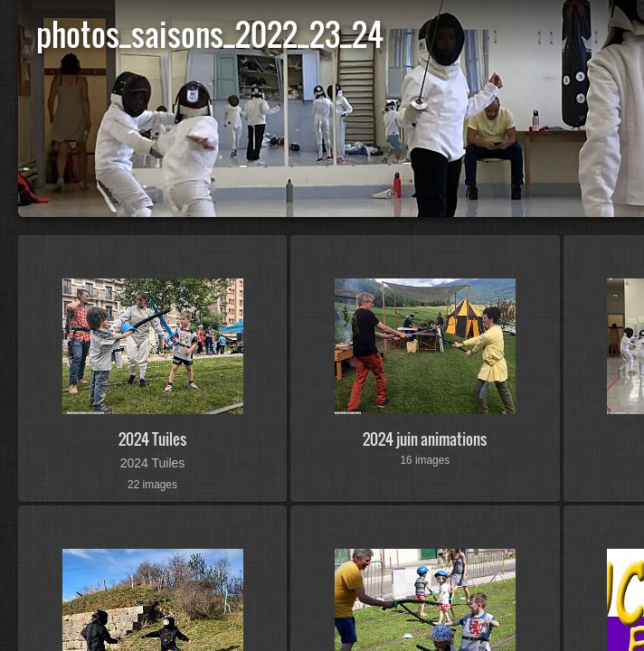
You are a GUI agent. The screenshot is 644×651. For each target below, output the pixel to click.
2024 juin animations (425, 439)
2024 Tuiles (152, 439)
